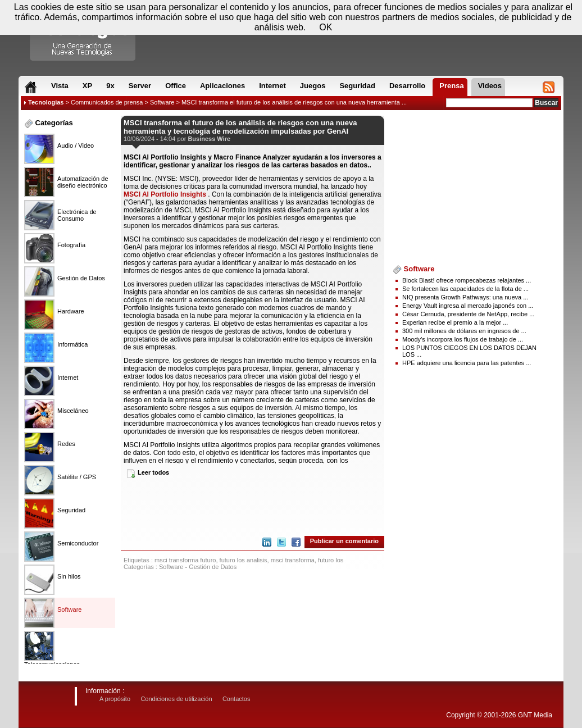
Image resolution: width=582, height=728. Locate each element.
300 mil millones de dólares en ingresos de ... (464, 331)
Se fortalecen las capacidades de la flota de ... (465, 289)
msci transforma (293, 560)
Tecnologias (46, 102)
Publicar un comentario (344, 541)
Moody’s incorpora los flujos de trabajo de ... (463, 339)
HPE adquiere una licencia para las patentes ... (467, 363)
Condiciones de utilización (176, 699)
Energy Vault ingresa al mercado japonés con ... (468, 306)
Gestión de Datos (213, 567)
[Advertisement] (253, 506)
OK (326, 27)
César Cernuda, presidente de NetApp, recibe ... (468, 314)
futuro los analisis (244, 560)
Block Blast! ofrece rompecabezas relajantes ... (467, 280)
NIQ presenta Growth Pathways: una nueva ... (465, 297)
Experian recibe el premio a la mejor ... (455, 322)
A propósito (115, 699)
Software (162, 102)
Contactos (237, 699)
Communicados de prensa (107, 102)
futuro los (331, 560)
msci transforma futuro (185, 560)
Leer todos (153, 472)
